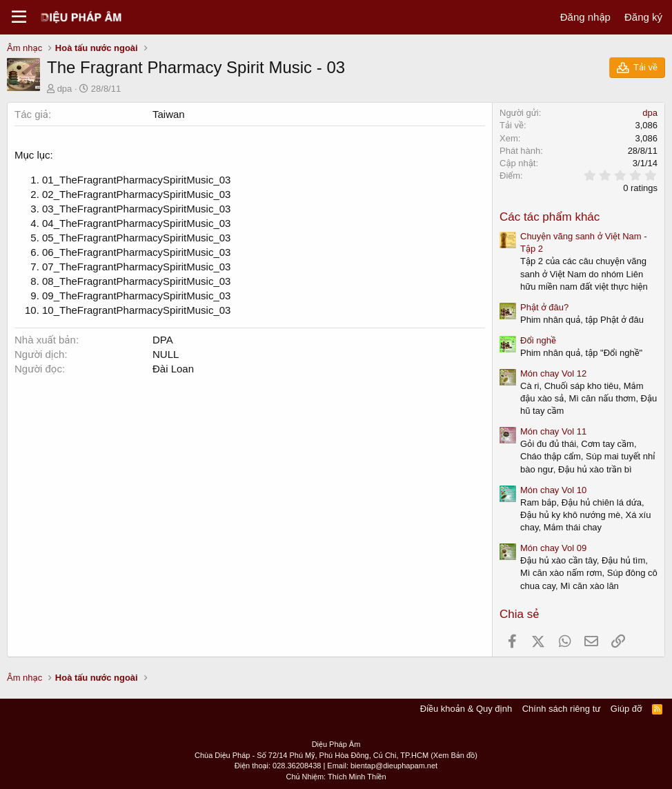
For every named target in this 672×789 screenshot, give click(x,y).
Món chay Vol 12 (553, 373)
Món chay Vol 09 (553, 548)
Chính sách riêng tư (562, 709)
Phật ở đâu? (544, 307)
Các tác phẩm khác (550, 217)
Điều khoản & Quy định (466, 709)
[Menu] (19, 17)
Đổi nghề (538, 340)
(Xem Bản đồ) (454, 755)
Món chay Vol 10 (553, 490)
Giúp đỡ (626, 709)
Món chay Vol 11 (553, 431)
